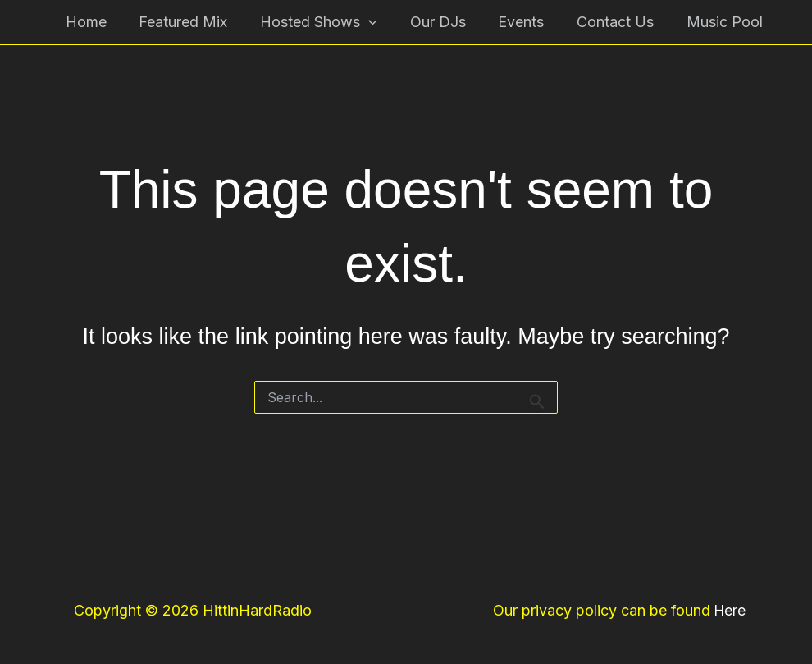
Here (730, 610)
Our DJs (430, 22)
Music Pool (707, 22)
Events (510, 22)
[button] (364, 23)
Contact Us (601, 22)
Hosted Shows (314, 23)
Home (87, 22)
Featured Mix (181, 22)
